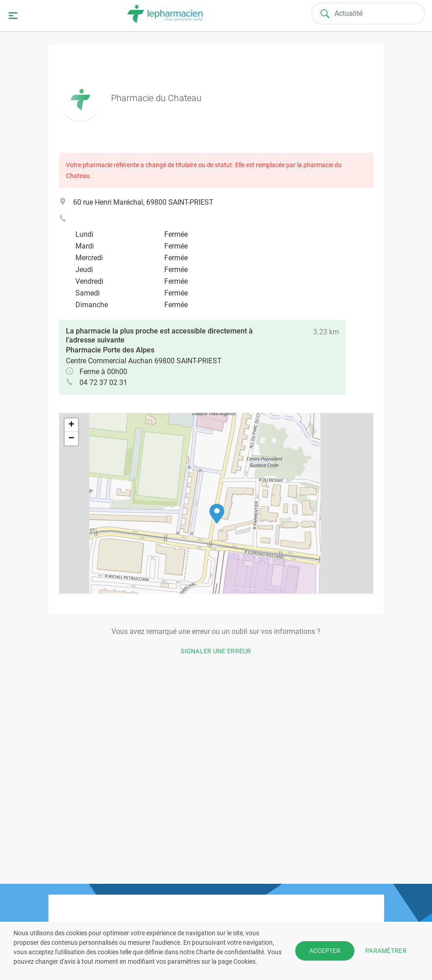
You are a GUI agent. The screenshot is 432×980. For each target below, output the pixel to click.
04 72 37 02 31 (103, 382)
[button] (217, 514)
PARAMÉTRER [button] (386, 951)
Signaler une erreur (216, 651)
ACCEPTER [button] (325, 951)
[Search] (368, 14)
